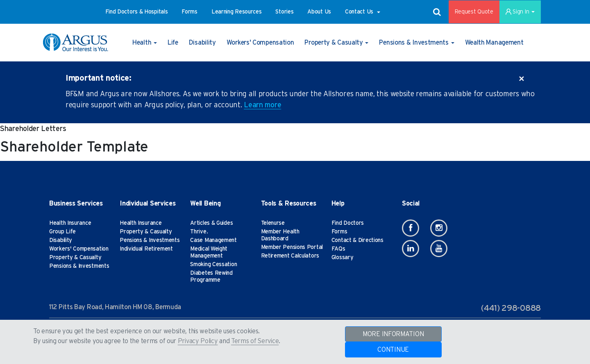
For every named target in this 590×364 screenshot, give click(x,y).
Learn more (262, 105)
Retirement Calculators (290, 256)
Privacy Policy (198, 341)
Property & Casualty (75, 258)
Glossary (343, 258)
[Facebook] (411, 228)
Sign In (520, 12)
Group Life (62, 232)
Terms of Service (255, 341)
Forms (339, 232)
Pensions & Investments (79, 266)
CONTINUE (393, 350)
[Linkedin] (411, 249)
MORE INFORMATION (393, 334)
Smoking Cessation (213, 265)
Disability (61, 240)
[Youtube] (439, 249)
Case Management (213, 240)
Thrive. (199, 232)
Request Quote (474, 12)
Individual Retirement (146, 249)
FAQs (338, 249)
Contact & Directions (357, 240)
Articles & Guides (211, 223)
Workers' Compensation (79, 249)
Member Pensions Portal (292, 247)
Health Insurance (70, 223)
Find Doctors (348, 223)
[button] (137, 12)
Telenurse (273, 223)
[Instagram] (439, 228)
